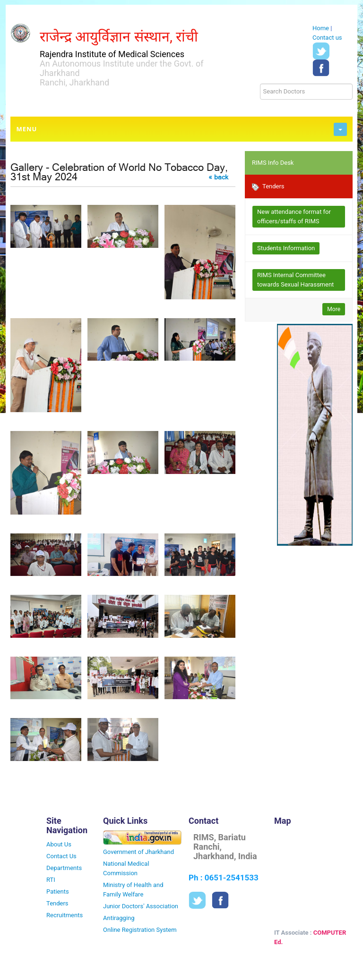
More (334, 309)
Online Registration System (140, 930)
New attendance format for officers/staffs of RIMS (294, 216)
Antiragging (119, 918)
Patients (58, 891)
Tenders (268, 187)
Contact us (327, 38)
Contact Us (61, 856)
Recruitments (65, 915)
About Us (59, 844)
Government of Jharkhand (138, 852)
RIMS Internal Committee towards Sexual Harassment (295, 280)
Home (321, 28)
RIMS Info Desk (273, 163)
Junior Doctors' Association (141, 906)
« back (218, 177)
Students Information (286, 248)
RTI (51, 880)
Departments (64, 868)
